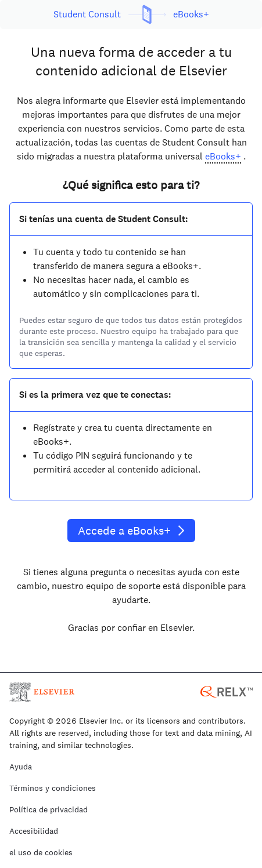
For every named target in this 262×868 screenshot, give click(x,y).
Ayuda (21, 767)
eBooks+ (223, 156)
